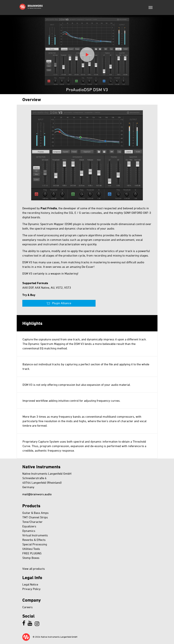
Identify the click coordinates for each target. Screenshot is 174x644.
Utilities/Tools (31, 549)
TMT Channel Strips (35, 517)
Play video (87, 55)
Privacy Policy (31, 589)
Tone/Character (32, 522)
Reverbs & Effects (34, 540)
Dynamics (29, 531)
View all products (34, 569)
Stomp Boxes (31, 558)
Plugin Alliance (62, 303)
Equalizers (29, 526)
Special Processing (35, 544)
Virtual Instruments (35, 535)
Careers (27, 607)
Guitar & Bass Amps (35, 513)
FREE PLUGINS (32, 553)
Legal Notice (30, 584)
